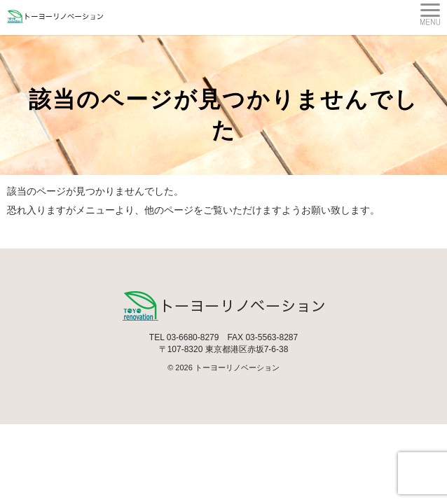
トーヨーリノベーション (237, 367)
